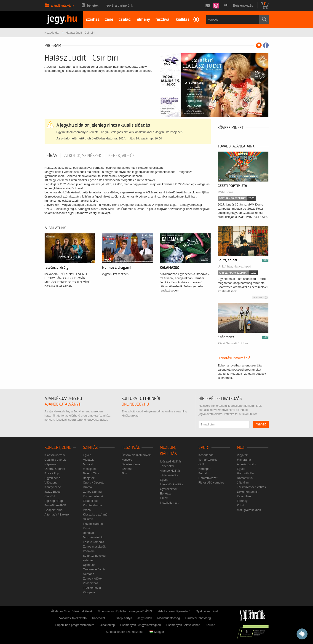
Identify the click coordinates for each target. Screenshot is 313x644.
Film (124, 473)
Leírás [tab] (51, 156)
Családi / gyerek (55, 460)
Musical (88, 464)
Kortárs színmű (93, 496)
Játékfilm (243, 482)
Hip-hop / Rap (54, 501)
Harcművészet (208, 478)
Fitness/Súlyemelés (211, 482)
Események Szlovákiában (183, 625)
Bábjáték (89, 478)
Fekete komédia (94, 542)
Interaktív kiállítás (171, 484)
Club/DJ (50, 496)
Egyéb (87, 455)
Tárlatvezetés (169, 475)
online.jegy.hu (135, 404)
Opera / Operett (55, 469)
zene (109, 20)
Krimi (86, 528)
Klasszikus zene (55, 455)
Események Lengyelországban (141, 625)
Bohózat (88, 533)
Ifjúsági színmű (93, 524)
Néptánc (88, 574)
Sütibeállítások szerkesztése (125, 632)
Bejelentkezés (243, 5)
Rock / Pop (52, 473)
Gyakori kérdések (207, 611)
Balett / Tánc (91, 473)
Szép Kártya (124, 618)
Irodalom (89, 551)
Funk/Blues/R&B (55, 505)
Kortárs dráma (92, 505)
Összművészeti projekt (136, 455)
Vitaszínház (91, 583)
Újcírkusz (89, 565)
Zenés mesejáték (94, 546)
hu (226, 5)
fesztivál (163, 20)
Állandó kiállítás (170, 471)
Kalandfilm (244, 496)
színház (93, 20)
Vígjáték (88, 460)
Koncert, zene (58, 448)
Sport (204, 448)
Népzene (51, 464)
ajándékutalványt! (63, 404)
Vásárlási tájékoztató (73, 618)
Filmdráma (244, 460)
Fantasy (242, 501)
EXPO (164, 498)
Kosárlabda (206, 455)
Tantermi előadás (94, 569)
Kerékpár (205, 469)
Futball (203, 473)
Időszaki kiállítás (171, 461)
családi (125, 20)
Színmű (88, 519)
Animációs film (246, 464)
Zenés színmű (92, 492)
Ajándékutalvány (63, 5)
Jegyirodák (145, 618)
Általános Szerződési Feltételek (72, 611)
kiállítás (183, 20)
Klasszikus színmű (95, 514)
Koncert (127, 460)
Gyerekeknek (169, 489)
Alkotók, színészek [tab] (83, 156)
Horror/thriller (246, 473)
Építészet (166, 493)
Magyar (157, 632)
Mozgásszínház (93, 537)
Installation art (169, 503)
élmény (143, 20)
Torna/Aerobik (208, 460)
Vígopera (89, 592)
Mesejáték (90, 469)
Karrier (210, 625)
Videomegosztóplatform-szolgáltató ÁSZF (126, 611)
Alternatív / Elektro (57, 514)
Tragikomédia (92, 588)
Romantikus (245, 478)
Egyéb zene (52, 478)
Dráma (87, 487)
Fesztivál (131, 448)
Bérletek (93, 5)
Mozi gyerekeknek (249, 510)
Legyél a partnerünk (119, 5)
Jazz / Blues (53, 492)
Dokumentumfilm (248, 492)
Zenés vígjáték (93, 579)
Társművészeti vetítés (251, 487)
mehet (261, 424)
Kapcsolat (99, 618)
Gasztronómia (131, 464)
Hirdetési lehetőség (198, 618)
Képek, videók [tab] (122, 156)
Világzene (51, 482)
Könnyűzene (53, 487)
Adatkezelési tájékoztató (174, 611)
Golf (201, 464)
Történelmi (167, 466)
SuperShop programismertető (75, 625)
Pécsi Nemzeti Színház (233, 343)
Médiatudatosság (169, 618)
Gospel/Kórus (54, 510)
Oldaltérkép (107, 625)
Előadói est (90, 501)
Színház (90, 448)
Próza (87, 510)
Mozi (241, 448)
